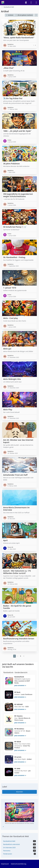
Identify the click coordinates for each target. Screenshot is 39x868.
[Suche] (26, 3)
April (5, 540)
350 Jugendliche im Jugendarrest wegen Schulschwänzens (18, 195)
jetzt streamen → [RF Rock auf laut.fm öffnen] (20, 697)
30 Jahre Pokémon (11, 164)
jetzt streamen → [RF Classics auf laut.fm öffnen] (20, 723)
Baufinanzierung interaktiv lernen (19, 639)
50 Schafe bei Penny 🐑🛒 (15, 227)
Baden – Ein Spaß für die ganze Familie (17, 607)
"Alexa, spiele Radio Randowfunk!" (19, 38)
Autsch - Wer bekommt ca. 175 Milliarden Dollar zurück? (17, 572)
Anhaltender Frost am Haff (15, 475)
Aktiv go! (7, 349)
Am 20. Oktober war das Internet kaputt (18, 441)
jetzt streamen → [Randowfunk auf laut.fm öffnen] (20, 685)
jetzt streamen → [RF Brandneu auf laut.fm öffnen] (20, 736)
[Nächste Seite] (24, 656)
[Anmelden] (31, 3)
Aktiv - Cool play (11, 318)
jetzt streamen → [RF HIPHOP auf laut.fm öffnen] (20, 709)
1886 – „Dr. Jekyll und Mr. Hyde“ (17, 131)
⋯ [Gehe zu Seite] (18, 656)
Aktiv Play (8, 410)
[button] (10, 15)
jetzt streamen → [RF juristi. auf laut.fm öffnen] (20, 762)
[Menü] (36, 3)
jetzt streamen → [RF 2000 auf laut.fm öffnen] (20, 775)
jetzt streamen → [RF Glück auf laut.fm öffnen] (20, 750)
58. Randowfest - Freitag (14, 257)
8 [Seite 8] (21, 656)
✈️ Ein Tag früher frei (13, 98)
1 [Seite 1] (14, 656)
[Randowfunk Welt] (3, 3)
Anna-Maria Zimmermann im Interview (16, 509)
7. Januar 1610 (10, 288)
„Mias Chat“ (9, 68)
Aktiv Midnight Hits (12, 379)
